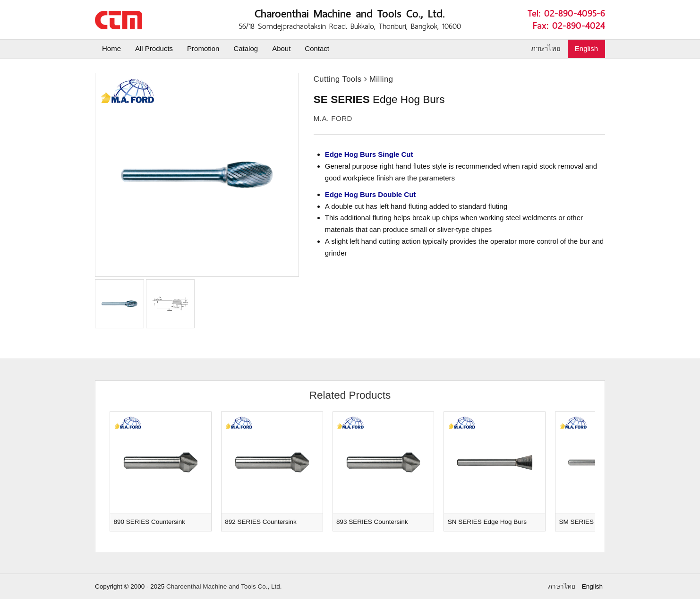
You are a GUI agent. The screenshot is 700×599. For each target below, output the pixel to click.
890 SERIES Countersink (150, 522)
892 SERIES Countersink (261, 522)
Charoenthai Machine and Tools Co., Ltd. (224, 586)
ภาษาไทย (546, 48)
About (281, 48)
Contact (317, 48)
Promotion (203, 48)
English (586, 48)
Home (111, 48)
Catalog (246, 48)
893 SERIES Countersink (372, 522)
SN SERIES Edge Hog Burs (487, 522)
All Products (154, 48)
